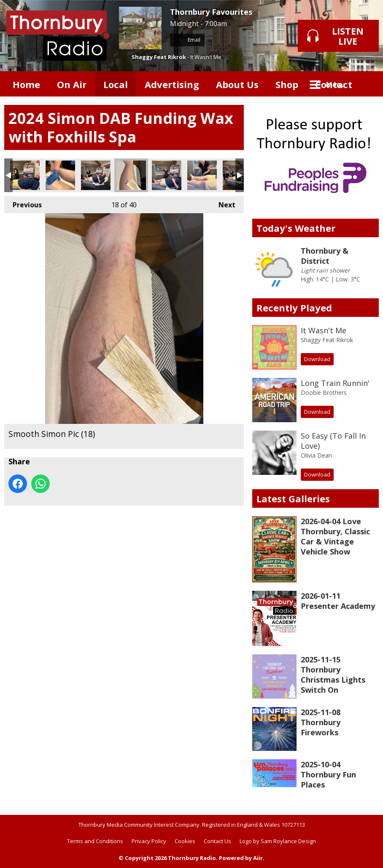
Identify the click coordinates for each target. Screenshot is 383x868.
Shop (287, 84)
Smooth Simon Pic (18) (131, 175)
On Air (72, 84)
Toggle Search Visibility (366, 84)
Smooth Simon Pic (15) (25, 175)
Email (187, 40)
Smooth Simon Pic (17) (96, 175)
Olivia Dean (316, 455)
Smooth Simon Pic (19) (167, 175)
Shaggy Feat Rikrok (159, 57)
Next (223, 203)
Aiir (258, 858)
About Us (237, 84)
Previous (23, 203)
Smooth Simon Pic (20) (202, 175)
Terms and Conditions (95, 841)
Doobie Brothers (324, 392)
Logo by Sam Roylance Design (278, 841)
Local (116, 84)
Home (26, 84)
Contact (334, 84)
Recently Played (294, 308)
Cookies (185, 841)
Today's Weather (296, 228)
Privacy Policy (149, 841)
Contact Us (217, 841)
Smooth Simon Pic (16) (60, 175)
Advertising (172, 84)
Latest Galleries (293, 498)
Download (317, 359)
